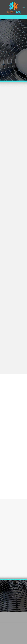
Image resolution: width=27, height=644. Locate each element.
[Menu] (24, 8)
